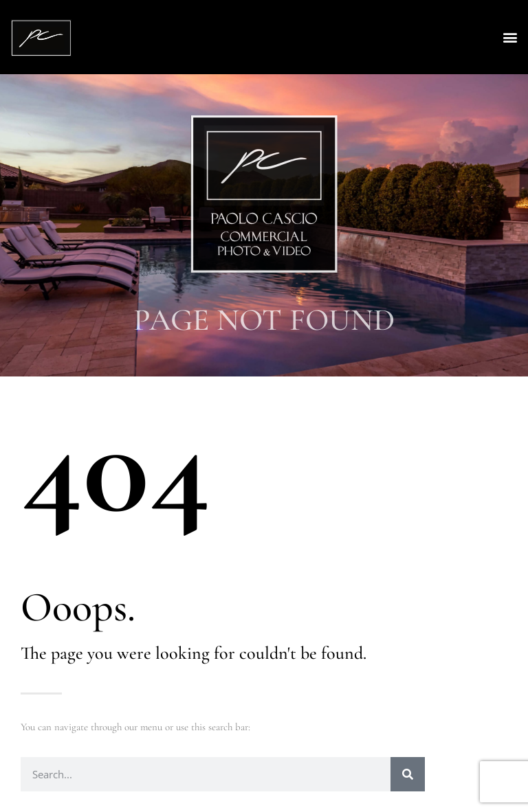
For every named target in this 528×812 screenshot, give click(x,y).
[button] (510, 37)
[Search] (408, 774)
